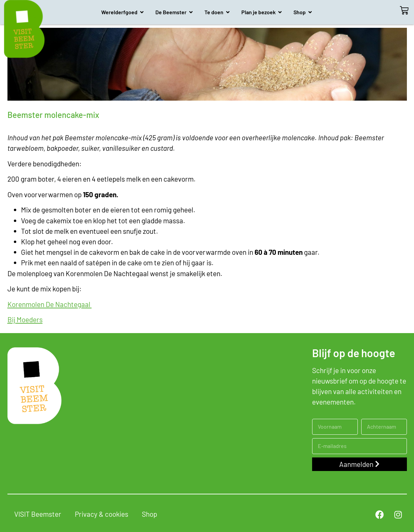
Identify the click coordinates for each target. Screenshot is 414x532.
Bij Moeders (25, 319)
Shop (149, 514)
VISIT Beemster (38, 514)
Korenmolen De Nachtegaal (50, 304)
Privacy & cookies (102, 514)
